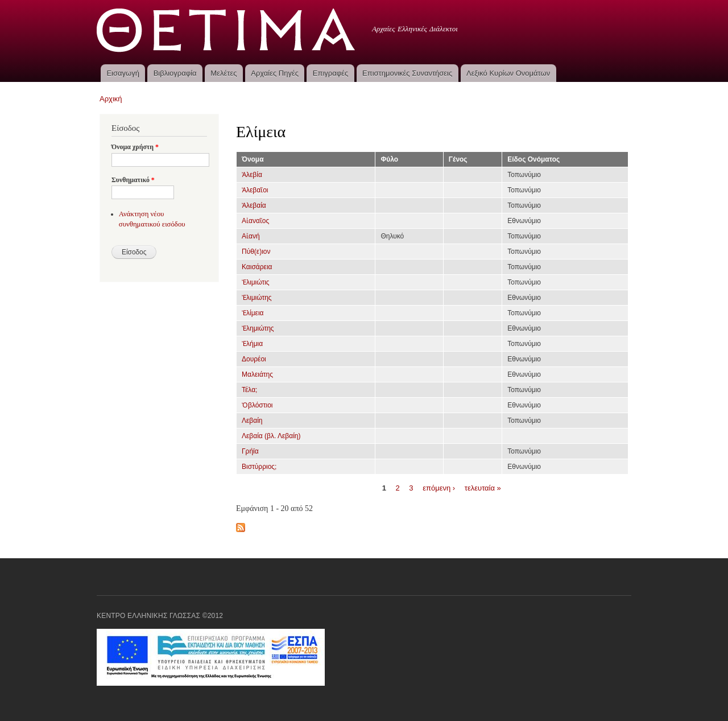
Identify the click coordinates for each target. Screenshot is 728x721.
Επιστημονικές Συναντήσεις (407, 73)
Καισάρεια (257, 267)
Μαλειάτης (257, 374)
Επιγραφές (330, 73)
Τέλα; (249, 390)
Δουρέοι (254, 359)
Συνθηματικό (133, 180)
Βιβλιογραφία (175, 73)
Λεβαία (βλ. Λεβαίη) (271, 436)
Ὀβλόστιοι (257, 405)
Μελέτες (224, 73)
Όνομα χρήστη (135, 147)
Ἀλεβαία (254, 205)
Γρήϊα (250, 451)
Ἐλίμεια (253, 313)
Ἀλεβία (252, 175)
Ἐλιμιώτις (256, 282)
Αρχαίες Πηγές (275, 73)
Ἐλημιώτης (258, 328)
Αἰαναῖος (255, 221)
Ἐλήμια (252, 344)
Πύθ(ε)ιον (256, 252)
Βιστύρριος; (259, 467)
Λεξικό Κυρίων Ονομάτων (508, 73)
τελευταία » (483, 487)
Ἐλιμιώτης (257, 298)
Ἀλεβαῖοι (255, 190)
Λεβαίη (252, 421)
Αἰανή (251, 236)
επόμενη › (439, 487)
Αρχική (111, 99)
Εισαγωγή (123, 73)
